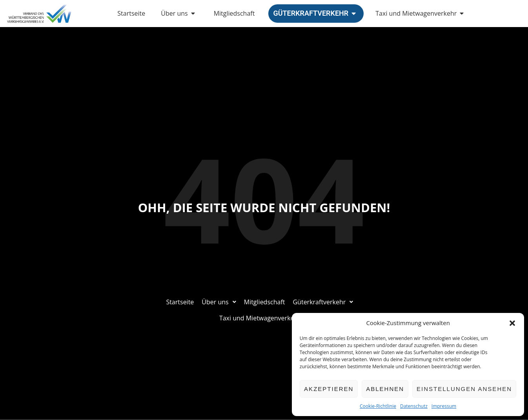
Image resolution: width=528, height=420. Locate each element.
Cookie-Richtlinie (378, 406)
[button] (512, 323)
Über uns (179, 13)
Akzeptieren (329, 389)
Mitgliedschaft (234, 13)
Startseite (131, 13)
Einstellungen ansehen (464, 389)
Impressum (444, 406)
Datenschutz (414, 406)
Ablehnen (385, 389)
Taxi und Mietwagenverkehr (421, 13)
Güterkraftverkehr (316, 13)
